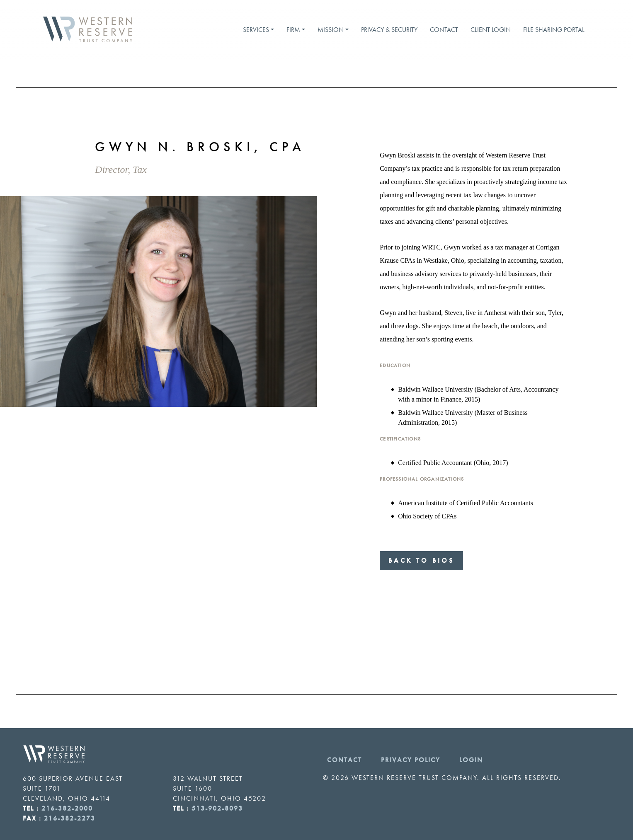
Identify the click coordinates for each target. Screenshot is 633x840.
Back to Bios (421, 560)
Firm (293, 30)
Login (471, 760)
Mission (331, 30)
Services (256, 30)
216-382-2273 (70, 818)
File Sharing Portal (554, 30)
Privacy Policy (411, 760)
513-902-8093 (217, 808)
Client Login (491, 30)
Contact (444, 30)
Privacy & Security (389, 30)
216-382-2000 (67, 808)
